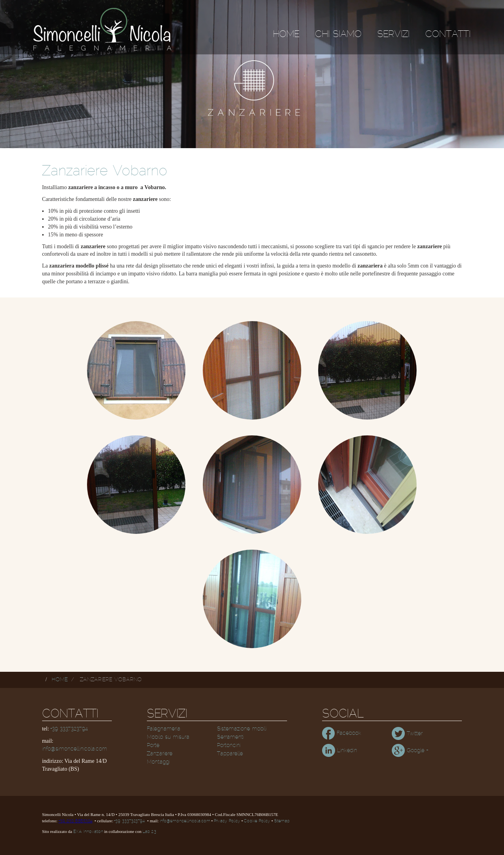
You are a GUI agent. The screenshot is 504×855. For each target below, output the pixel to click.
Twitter (407, 734)
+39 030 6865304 (76, 821)
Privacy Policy (227, 821)
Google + (410, 751)
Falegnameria (164, 729)
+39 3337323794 (69, 729)
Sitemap (282, 821)
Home (286, 34)
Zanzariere (160, 754)
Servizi (393, 34)
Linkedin (340, 751)
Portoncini (229, 745)
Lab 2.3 (149, 832)
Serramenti (230, 737)
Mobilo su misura (168, 737)
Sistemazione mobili (242, 729)
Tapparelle (230, 754)
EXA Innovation (88, 832)
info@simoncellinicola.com (75, 749)
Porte (153, 745)
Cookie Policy (257, 821)
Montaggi (158, 762)
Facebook (342, 733)
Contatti (448, 34)
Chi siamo (338, 34)
